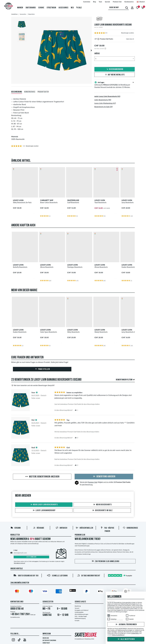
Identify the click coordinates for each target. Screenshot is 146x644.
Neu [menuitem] (72, 8)
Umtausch (61, 528)
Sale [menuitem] (79, 8)
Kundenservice (130, 528)
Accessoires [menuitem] (63, 8)
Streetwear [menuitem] (51, 8)
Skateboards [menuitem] (31, 8)
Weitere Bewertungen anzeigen (42, 477)
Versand (16, 528)
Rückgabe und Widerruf (81, 610)
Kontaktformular (15, 617)
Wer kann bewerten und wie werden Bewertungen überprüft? (33, 385)
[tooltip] (133, 39)
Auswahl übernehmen (126, 625)
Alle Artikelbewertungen (81, 614)
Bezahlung (78, 606)
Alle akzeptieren (126, 639)
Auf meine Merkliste (115, 75)
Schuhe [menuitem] (41, 8)
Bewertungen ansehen (128, 33)
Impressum (47, 634)
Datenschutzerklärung (49, 641)
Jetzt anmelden (31, 557)
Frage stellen (42, 369)
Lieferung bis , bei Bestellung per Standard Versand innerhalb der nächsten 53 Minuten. (115, 85)
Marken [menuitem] (20, 8)
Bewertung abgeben (104, 477)
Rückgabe (38, 528)
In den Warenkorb (115, 69)
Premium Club (93, 482)
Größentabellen (84, 528)
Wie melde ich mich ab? (19, 563)
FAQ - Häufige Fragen (81, 616)
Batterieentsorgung (80, 618)
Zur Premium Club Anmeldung (105, 561)
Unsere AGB (46, 638)
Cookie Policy (46, 643)
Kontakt (77, 621)
